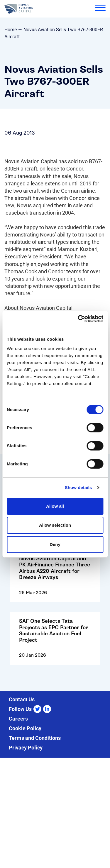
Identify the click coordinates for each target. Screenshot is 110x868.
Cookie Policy (25, 728)
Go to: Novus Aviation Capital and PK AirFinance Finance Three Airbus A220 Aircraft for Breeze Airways (55, 580)
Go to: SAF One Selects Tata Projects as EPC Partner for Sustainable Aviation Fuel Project (55, 642)
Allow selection (55, 525)
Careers (18, 719)
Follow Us (20, 709)
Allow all (55, 506)
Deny (55, 544)
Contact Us (22, 699)
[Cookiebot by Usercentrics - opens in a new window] (78, 319)
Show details (78, 487)
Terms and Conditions (35, 738)
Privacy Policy (26, 748)
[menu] (100, 9)
